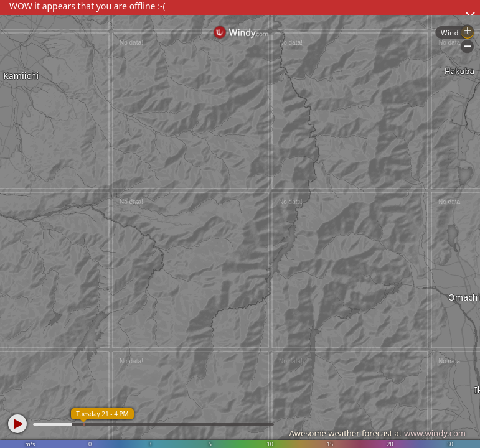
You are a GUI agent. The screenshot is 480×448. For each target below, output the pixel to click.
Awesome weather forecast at (377, 433)
